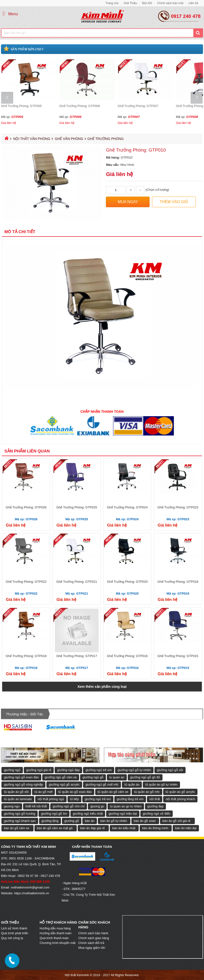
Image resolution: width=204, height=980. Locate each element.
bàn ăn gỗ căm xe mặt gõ (55, 828)
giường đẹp (156, 806)
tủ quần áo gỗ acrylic (180, 792)
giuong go (97, 806)
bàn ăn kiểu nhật (124, 828)
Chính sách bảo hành (93, 933)
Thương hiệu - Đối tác (24, 714)
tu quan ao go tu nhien (126, 806)
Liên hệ (193, 3)
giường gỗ (72, 821)
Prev (8, 98)
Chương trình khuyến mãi (58, 943)
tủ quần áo (132, 785)
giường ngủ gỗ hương (20, 814)
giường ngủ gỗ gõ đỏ (145, 777)
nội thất (155, 799)
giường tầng (50, 821)
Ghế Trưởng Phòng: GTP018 (26, 656)
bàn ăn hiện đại (186, 828)
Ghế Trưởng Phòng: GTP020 (127, 582)
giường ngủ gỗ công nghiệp (23, 785)
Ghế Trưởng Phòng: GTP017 (77, 656)
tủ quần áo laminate (18, 799)
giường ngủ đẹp (68, 770)
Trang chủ (112, 3)
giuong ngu (12, 806)
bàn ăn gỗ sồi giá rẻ (177, 821)
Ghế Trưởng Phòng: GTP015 (178, 656)
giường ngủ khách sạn (20, 821)
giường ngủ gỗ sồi (170, 770)
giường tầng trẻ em (130, 799)
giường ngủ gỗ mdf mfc (102, 785)
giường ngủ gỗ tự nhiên (134, 770)
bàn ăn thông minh (155, 828)
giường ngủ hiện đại (123, 814)
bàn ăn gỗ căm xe (17, 828)
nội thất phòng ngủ (51, 799)
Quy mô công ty (12, 938)
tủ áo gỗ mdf (43, 792)
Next (196, 98)
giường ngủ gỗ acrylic (64, 785)
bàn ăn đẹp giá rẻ (92, 828)
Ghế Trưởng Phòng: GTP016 (127, 656)
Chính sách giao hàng (93, 938)
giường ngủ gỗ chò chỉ (69, 806)
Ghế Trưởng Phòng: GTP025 (77, 507)
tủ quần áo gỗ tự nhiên (161, 785)
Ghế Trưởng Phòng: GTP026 (26, 507)
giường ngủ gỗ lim (54, 814)
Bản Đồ (147, 3)
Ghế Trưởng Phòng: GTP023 (178, 507)
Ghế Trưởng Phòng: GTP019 (178, 582)
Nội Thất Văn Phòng (32, 139)
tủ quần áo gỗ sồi (16, 792)
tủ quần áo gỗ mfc (147, 792)
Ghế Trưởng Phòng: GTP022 (26, 582)
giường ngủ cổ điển (157, 814)
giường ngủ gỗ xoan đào (21, 777)
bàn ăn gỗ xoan (145, 821)
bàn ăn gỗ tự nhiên (114, 821)
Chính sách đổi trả (91, 943)
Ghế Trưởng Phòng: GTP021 (77, 582)
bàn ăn (90, 821)
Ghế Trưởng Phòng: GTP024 (127, 507)
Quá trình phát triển (15, 933)
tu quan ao (117, 777)
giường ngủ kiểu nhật (88, 814)
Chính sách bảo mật (170, 3)
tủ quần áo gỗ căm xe (113, 792)
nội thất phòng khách (180, 799)
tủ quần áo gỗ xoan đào (75, 792)
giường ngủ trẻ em (99, 770)
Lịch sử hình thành (14, 928)
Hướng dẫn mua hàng (55, 928)
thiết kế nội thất (36, 806)
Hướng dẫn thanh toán (55, 933)
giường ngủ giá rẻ (39, 770)
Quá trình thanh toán (54, 938)
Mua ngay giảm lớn (92, 948)
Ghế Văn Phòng (69, 139)
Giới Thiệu (130, 3)
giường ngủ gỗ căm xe (61, 777)
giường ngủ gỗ (93, 777)
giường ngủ (12, 770)
